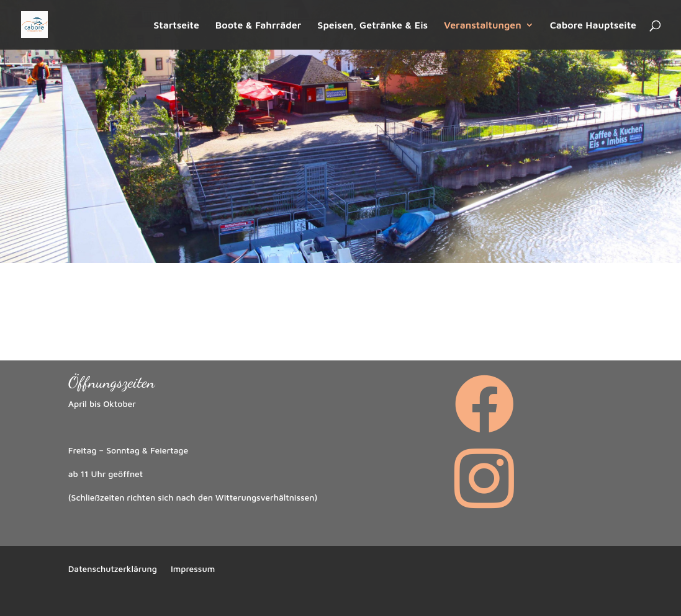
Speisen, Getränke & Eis (372, 25)
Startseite (176, 25)
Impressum (193, 569)
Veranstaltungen (483, 25)
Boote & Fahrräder (259, 25)
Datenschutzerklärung (113, 569)
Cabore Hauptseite (593, 25)
